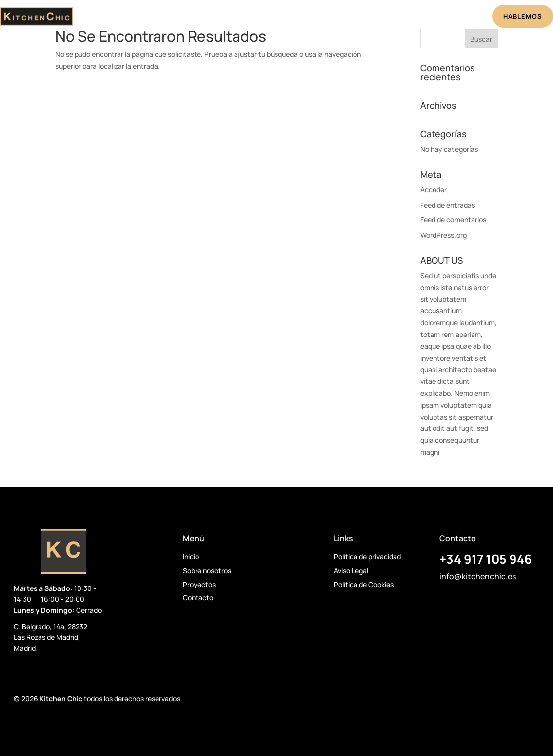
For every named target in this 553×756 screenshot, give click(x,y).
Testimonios (345, 18)
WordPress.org (443, 235)
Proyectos (292, 18)
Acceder (434, 189)
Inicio (180, 18)
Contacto (198, 598)
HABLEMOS (523, 16)
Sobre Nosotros (231, 18)
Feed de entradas (448, 205)
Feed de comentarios (453, 220)
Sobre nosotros (207, 570)
